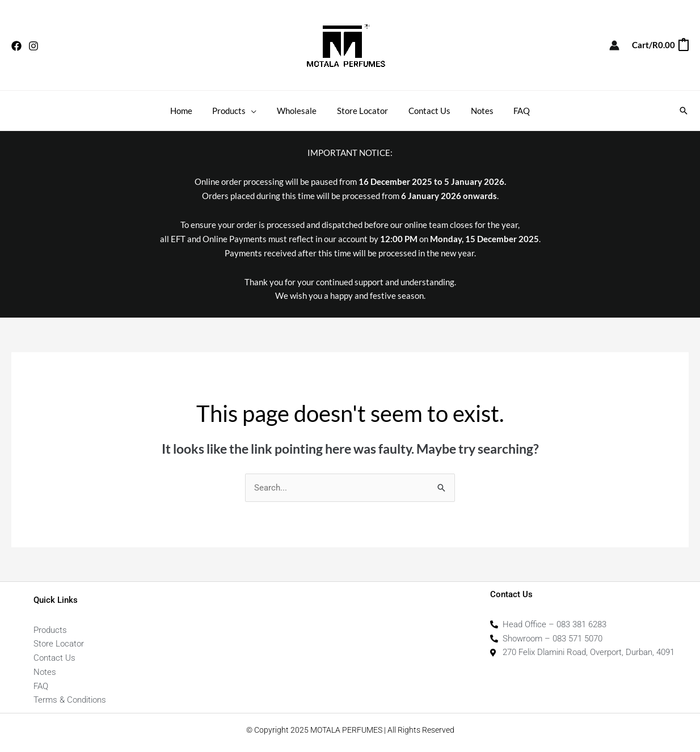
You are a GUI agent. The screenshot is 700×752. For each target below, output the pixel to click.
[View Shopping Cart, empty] (660, 45)
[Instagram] (33, 46)
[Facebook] (16, 46)
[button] (684, 111)
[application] (258, 111)
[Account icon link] (614, 45)
